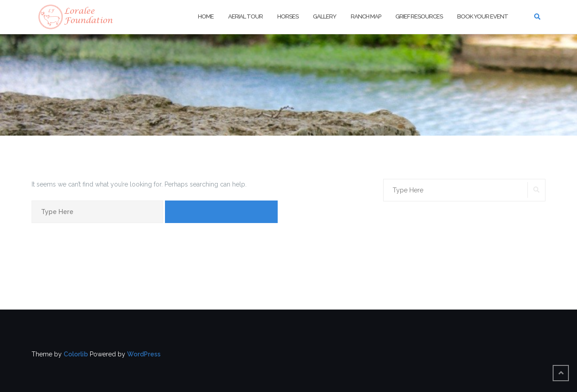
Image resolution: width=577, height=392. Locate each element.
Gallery (325, 16)
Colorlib (76, 354)
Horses (288, 16)
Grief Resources (419, 16)
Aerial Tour (245, 16)
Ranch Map (366, 16)
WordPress (144, 354)
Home (206, 16)
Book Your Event (483, 16)
